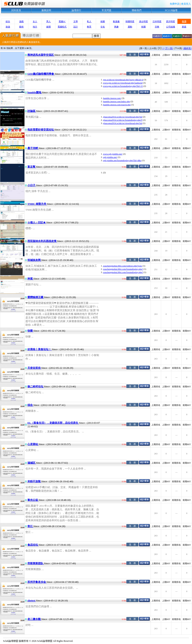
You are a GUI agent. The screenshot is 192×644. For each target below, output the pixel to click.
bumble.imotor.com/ (112, 98)
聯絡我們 (137, 10)
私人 (89, 21)
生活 (184, 21)
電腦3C (62, 21)
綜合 (8, 21)
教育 (89, 27)
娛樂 (103, 21)
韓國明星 (130, 21)
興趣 (116, 27)
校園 (143, 27)
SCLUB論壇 (171, 10)
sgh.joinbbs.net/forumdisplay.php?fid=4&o (122, 160)
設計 (76, 27)
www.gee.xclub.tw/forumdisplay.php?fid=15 (123, 86)
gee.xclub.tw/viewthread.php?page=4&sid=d (123, 80)
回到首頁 (16, 10)
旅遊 (8, 27)
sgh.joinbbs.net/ (110, 157)
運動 (130, 27)
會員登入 (186, 4)
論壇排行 (76, 10)
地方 (35, 27)
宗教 (157, 27)
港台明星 (143, 21)
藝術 (21, 27)
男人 (49, 21)
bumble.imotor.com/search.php (117, 105)
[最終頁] (187, 48)
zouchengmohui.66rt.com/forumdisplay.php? (123, 269)
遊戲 (21, 21)
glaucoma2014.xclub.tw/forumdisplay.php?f (123, 120)
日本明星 (157, 21)
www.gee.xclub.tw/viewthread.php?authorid (123, 83)
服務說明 (46, 10)
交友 (103, 27)
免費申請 (175, 4)
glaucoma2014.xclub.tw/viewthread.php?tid (123, 117)
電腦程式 (62, 27)
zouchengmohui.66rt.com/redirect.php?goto (123, 266)
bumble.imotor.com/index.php (117, 101)
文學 (76, 21)
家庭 (184, 27)
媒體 (49, 27)
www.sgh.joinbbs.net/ (113, 154)
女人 (35, 21)
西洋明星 (171, 21)
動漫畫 (116, 21)
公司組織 (171, 27)
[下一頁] (169, 48)
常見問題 (107, 10)
